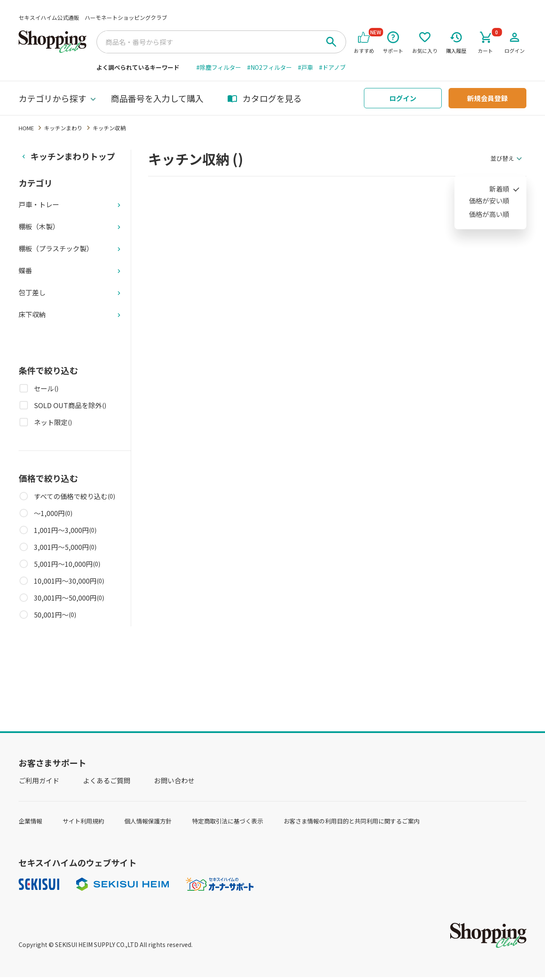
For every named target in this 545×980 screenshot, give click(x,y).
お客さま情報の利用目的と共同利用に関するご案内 (352, 821)
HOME (26, 128)
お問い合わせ (174, 780)
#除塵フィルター (219, 67)
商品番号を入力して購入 (157, 98)
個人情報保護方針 (148, 821)
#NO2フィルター (270, 67)
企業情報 (30, 821)
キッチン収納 (109, 128)
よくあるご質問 (107, 780)
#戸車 (306, 67)
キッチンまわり (63, 128)
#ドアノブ (332, 67)
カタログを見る (264, 98)
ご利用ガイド (39, 780)
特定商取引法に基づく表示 (228, 821)
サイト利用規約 (83, 821)
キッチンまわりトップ (73, 156)
